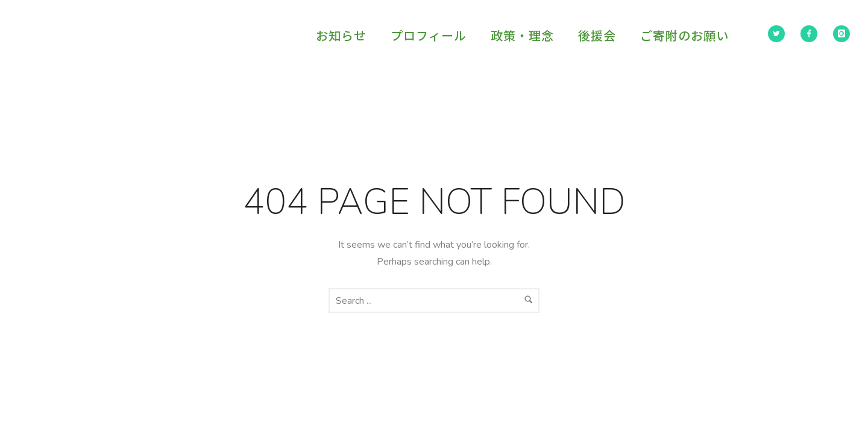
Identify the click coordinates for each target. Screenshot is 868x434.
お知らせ (341, 35)
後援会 (597, 35)
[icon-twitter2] (779, 34)
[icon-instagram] (841, 34)
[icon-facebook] (812, 34)
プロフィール (429, 35)
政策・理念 (522, 35)
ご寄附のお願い (684, 35)
